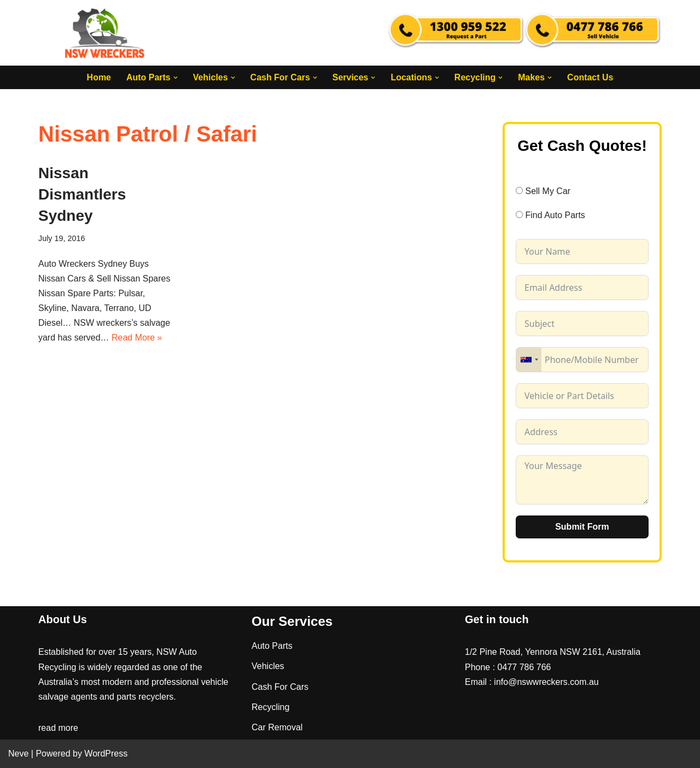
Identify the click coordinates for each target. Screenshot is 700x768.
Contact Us (591, 77)
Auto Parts (272, 646)
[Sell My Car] (519, 190)
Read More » (137, 338)
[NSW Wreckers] (106, 33)
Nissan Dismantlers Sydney (82, 194)
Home (98, 77)
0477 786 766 (524, 667)
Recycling (270, 707)
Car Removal (277, 727)
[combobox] (529, 360)
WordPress (106, 754)
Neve (18, 754)
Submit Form (582, 527)
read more (58, 728)
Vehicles (268, 667)
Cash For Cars (280, 687)
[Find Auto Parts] (519, 215)
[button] (175, 78)
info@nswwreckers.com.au (546, 682)
